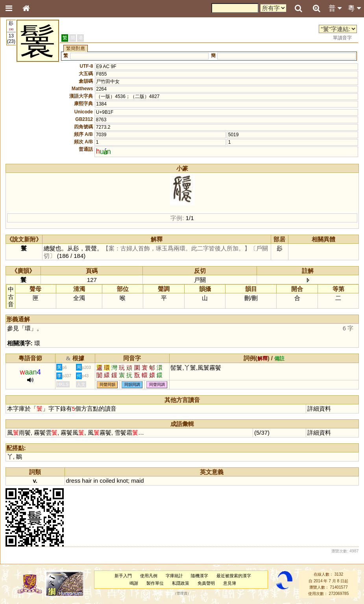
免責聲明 (206, 583)
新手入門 (123, 576)
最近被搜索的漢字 (234, 576)
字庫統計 (174, 576)
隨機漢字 (200, 576)
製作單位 (155, 583)
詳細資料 (319, 409)
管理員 (182, 594)
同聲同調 (157, 384)
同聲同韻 (107, 384)
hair (87, 481)
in (96, 481)
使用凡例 (149, 576)
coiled (107, 481)
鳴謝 (134, 583)
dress (73, 481)
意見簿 (230, 583)
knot (122, 481)
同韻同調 (132, 384)
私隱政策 (181, 583)
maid (137, 481)
